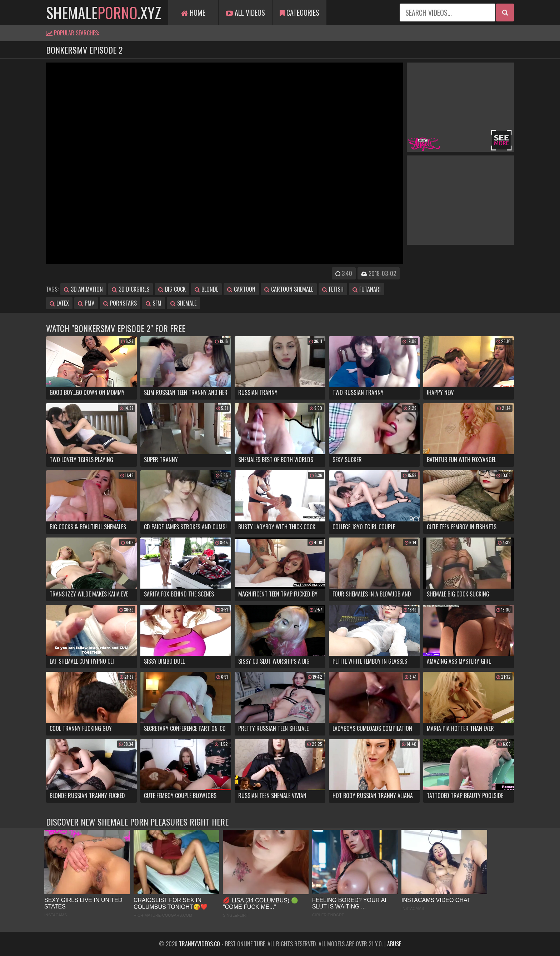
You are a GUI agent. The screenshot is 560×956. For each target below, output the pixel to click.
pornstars (120, 303)
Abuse (394, 944)
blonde (206, 289)
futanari (367, 289)
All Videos (245, 13)
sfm (154, 303)
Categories (299, 13)
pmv (86, 303)
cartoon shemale (289, 289)
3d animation (83, 289)
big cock (172, 289)
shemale (183, 303)
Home (193, 13)
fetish (333, 289)
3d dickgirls (131, 289)
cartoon (241, 289)
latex (59, 303)
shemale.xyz (104, 13)
